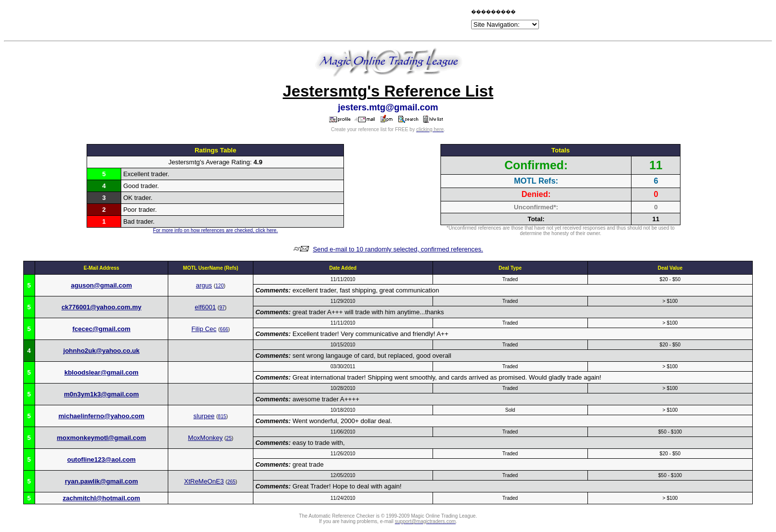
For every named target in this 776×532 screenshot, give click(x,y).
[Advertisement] (353, 21)
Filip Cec (204, 329)
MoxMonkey (205, 438)
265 (231, 482)
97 (222, 308)
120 (219, 286)
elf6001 (206, 307)
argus (204, 285)
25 (229, 438)
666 (224, 329)
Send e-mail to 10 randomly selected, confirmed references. (398, 249)
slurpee (204, 416)
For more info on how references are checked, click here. (215, 230)
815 (222, 416)
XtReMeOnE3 (204, 481)
